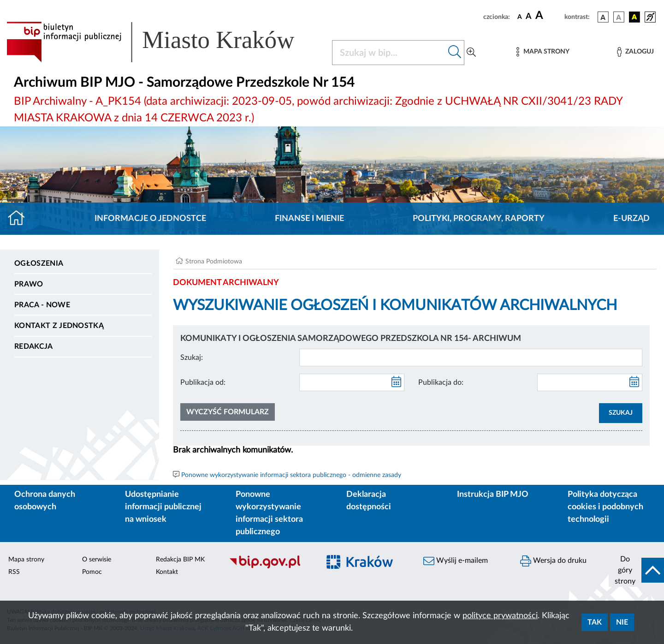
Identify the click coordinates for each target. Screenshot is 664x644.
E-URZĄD (631, 219)
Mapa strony (26, 560)
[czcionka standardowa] (520, 17)
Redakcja (34, 346)
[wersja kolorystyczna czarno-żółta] (634, 17)
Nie (622, 622)
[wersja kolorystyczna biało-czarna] (619, 17)
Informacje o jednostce (150, 219)
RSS (14, 572)
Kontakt (167, 572)
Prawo (29, 284)
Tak (595, 622)
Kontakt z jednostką (59, 326)
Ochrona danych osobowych (45, 501)
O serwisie (97, 560)
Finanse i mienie (309, 219)
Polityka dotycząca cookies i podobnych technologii (605, 507)
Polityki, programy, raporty (479, 219)
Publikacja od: (203, 382)
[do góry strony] (636, 570)
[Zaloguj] (635, 52)
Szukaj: (192, 358)
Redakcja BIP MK (180, 560)
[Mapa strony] (543, 52)
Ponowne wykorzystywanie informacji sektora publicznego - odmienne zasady (291, 475)
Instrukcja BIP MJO (493, 495)
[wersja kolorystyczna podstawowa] (603, 17)
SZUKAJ (621, 413)
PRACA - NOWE (42, 305)
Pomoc (92, 572)
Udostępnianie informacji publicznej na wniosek (163, 507)
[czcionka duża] (548, 16)
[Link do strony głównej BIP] (164, 42)
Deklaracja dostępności (369, 501)
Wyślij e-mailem (456, 561)
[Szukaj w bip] (455, 53)
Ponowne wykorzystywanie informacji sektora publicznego (269, 513)
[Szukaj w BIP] (389, 53)
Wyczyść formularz (228, 412)
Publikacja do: (441, 382)
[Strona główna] (20, 219)
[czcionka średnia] (529, 17)
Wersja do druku (553, 561)
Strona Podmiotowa (214, 262)
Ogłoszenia (39, 263)
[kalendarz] (397, 382)
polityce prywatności (500, 616)
